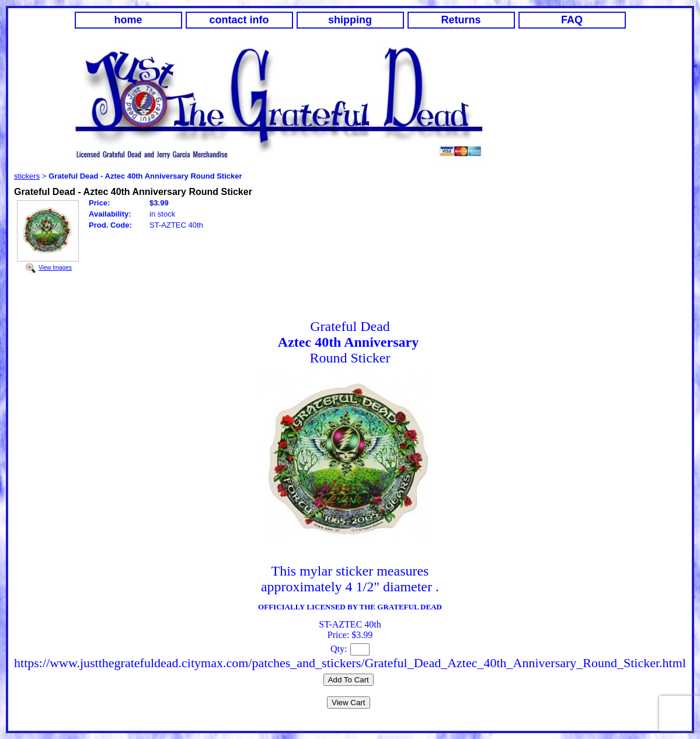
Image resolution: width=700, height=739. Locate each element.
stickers (27, 176)
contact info (239, 20)
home (128, 20)
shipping (350, 20)
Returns (461, 20)
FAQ (572, 20)
